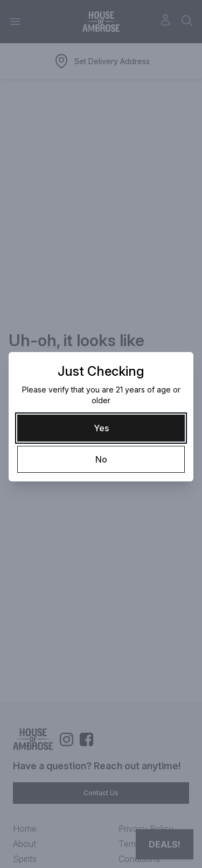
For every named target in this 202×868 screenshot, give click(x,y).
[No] (101, 459)
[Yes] (101, 428)
